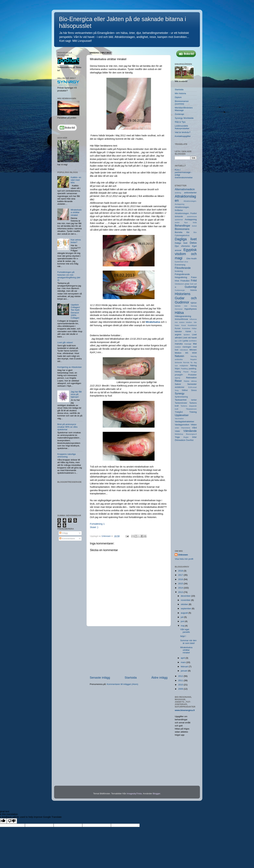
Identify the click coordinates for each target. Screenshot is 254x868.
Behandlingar (182, 226)
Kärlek (188, 332)
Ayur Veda (190, 222)
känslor (178, 331)
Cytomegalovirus (182, 235)
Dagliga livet (186, 239)
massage (188, 344)
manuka (179, 344)
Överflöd (190, 440)
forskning (179, 271)
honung (194, 306)
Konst (184, 325)
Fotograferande (182, 274)
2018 (181, 571)
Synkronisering (181, 397)
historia (193, 290)
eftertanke (185, 246)
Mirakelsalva (153, 322)
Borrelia (179, 232)
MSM (194, 353)
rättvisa (194, 381)
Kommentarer (67, 539)
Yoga (177, 437)
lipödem (187, 335)
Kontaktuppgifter (183, 136)
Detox (193, 243)
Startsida (131, 678)
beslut (194, 226)
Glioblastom (179, 284)
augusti (185, 613)
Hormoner (179, 309)
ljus (176, 341)
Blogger (156, 794)
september (186, 609)
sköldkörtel (179, 387)
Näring (193, 365)
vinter (177, 428)
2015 (181, 584)
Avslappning (191, 219)
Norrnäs (186, 362)
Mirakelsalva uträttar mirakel (76, 212)
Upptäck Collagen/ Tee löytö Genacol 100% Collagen (75, 311)
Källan (194, 328)
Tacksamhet (181, 400)
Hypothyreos (190, 309)
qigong (177, 378)
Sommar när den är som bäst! (188, 642)
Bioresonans (182, 229)
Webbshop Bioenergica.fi (186, 434)
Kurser (178, 328)
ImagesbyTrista (134, 794)
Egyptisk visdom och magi (186, 254)
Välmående (190, 431)
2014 (181, 588)
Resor (178, 381)
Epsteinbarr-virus (181, 262)
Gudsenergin (180, 290)
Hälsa (179, 313)
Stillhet (185, 390)
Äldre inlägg (159, 678)
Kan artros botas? (76, 241)
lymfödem (193, 341)
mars (184, 662)
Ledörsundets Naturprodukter (182, 127)
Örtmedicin (180, 440)
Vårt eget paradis (185, 631)
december (186, 596)
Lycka (185, 341)
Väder (177, 431)
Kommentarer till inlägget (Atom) (122, 684)
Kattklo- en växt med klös (76, 180)
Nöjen (177, 369)
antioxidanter (190, 193)
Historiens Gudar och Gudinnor (186, 298)
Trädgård (179, 412)
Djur (177, 246)
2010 (181, 685)
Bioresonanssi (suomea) (182, 102)
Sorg (177, 390)
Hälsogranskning (183, 316)
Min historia (180, 93)
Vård (194, 428)
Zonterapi (179, 114)
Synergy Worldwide (184, 118)
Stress (194, 390)
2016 (181, 579)
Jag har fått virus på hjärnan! (76, 394)
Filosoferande (183, 268)
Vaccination (179, 419)
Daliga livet (181, 243)
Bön (195, 232)
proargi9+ (179, 375)
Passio (186, 372)
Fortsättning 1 (97, 524)
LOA (180, 341)
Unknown (183, 555)
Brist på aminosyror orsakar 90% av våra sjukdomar (67, 427)
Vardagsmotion (182, 425)
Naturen (179, 356)
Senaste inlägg (100, 678)
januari (184, 671)
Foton (194, 277)
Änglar (186, 437)
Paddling (184, 369)
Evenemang (180, 265)
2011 (181, 680)
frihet (177, 281)
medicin (178, 347)
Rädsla (187, 381)
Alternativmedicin (185, 189)
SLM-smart (192, 387)
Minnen (193, 350)
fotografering (181, 277)
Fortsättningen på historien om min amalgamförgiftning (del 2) (69, 276)
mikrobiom (184, 350)
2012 (181, 676)
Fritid (194, 280)
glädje (187, 284)
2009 (181, 689)
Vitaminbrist (185, 428)
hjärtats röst (181, 306)
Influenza (193, 319)
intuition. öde (191, 322)
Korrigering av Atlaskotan (69, 367)
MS (187, 353)
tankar (194, 400)
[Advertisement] (129, 651)
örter (194, 437)
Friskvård (185, 281)
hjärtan (194, 303)
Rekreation (191, 378)
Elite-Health (192, 259)
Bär (188, 232)
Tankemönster (181, 403)
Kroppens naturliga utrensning (66, 455)
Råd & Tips (180, 122)
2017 (181, 575)
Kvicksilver (186, 328)
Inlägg (64, 533)
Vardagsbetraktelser (185, 422)
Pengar (194, 372)
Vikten (194, 425)
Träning (193, 412)
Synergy (180, 393)
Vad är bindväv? (183, 132)
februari (185, 667)
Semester (192, 384)
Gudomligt (191, 287)
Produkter (192, 375)
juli (182, 617)
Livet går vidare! (65, 342)
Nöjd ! (183, 636)
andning (178, 193)
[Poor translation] (12, 821)
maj (183, 626)
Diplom (178, 97)
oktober (185, 604)
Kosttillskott (192, 325)
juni (183, 621)
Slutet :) (94, 527)
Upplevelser (182, 415)
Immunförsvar (182, 319)
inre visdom (180, 322)
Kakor (177, 325)
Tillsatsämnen (191, 409)
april (183, 658)
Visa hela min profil (184, 559)
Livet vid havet (190, 338)
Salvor (178, 384)
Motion (178, 353)
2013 (181, 592)
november (186, 600)
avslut (177, 222)
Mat (195, 344)
